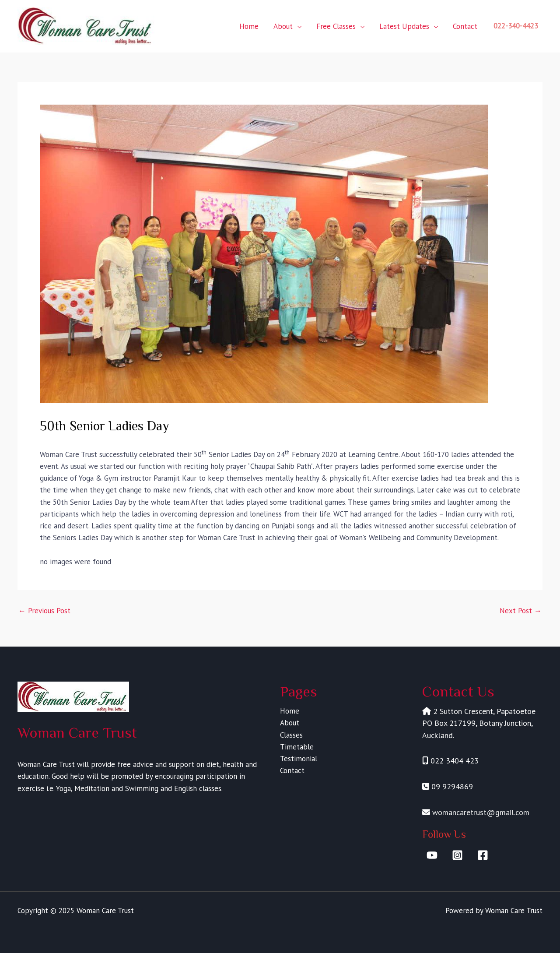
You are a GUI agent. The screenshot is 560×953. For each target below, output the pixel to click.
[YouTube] (432, 855)
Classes (291, 735)
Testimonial (299, 759)
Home (249, 26)
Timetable (297, 747)
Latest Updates (404, 26)
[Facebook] (483, 855)
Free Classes (336, 26)
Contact (465, 26)
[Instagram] (457, 855)
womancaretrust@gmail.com (481, 812)
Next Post (521, 611)
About (283, 26)
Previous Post (44, 611)
